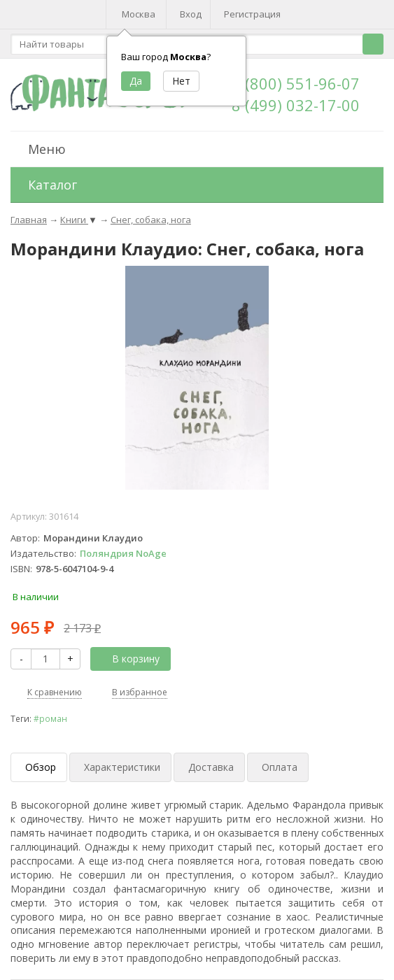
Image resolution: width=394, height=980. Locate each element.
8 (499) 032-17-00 (296, 105)
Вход (191, 14)
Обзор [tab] (41, 767)
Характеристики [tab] (122, 767)
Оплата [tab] (280, 767)
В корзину (128, 659)
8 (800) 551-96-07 (296, 83)
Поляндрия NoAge (123, 553)
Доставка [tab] (211, 767)
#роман (50, 718)
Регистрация (252, 14)
